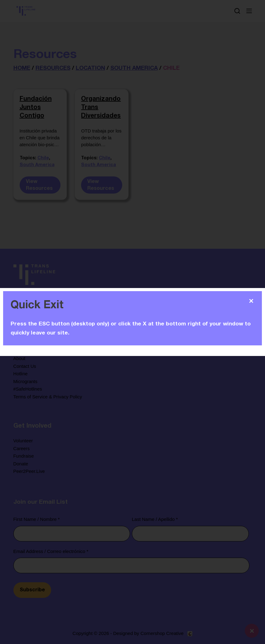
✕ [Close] (251, 301)
